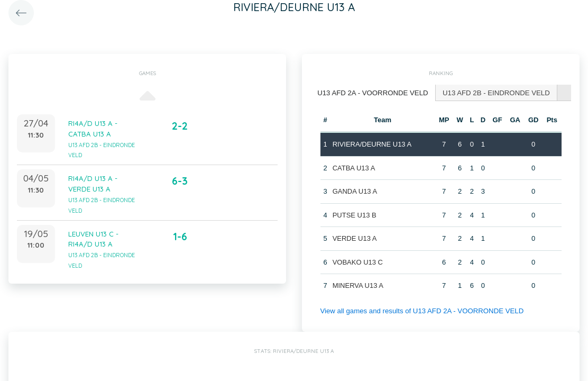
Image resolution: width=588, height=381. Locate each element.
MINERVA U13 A (357, 285)
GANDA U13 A (355, 191)
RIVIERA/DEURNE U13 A (372, 144)
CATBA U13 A (353, 167)
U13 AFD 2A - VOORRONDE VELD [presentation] (372, 92)
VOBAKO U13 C (357, 262)
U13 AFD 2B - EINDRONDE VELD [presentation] (493, 92)
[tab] (372, 93)
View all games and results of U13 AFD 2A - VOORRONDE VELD (420, 310)
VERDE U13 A (354, 238)
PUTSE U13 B (354, 215)
